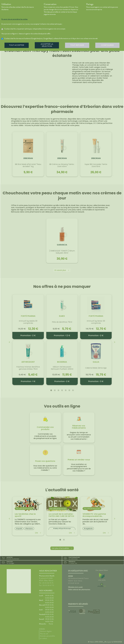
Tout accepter (17, 45)
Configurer (107, 45)
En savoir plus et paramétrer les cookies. (15, 19)
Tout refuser (77, 45)
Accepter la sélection (47, 45)
